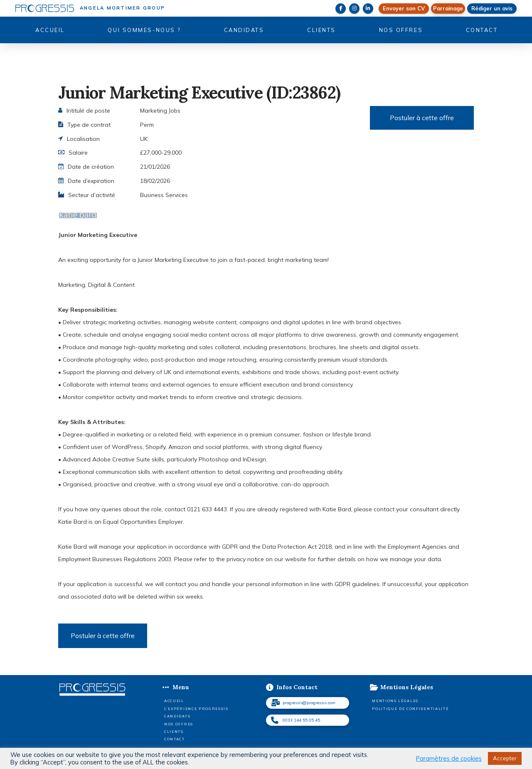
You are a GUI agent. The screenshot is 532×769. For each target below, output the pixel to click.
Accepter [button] (505, 758)
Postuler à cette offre (422, 118)
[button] (448, 9)
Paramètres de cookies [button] (449, 759)
